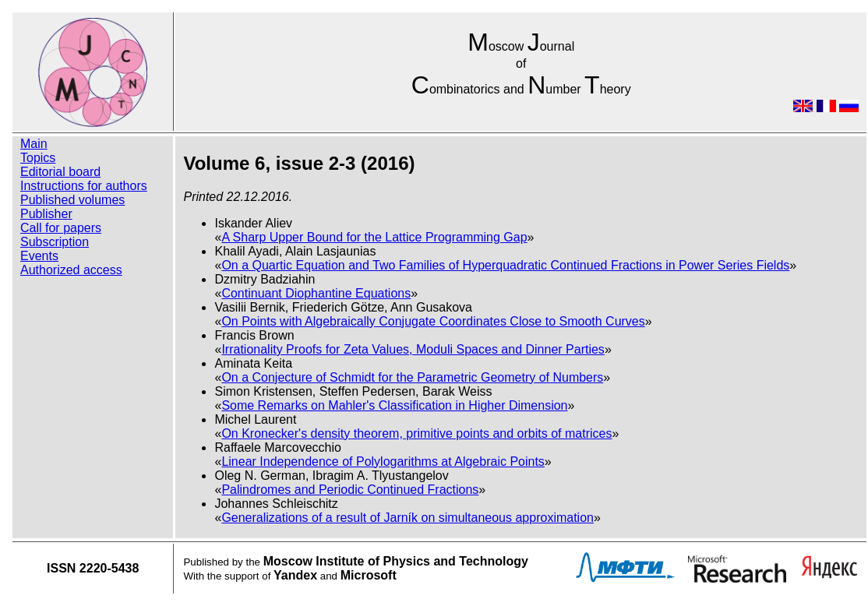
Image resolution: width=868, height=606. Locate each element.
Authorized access (71, 270)
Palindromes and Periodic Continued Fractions (350, 490)
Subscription (55, 242)
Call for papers (61, 228)
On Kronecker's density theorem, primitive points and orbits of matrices (416, 433)
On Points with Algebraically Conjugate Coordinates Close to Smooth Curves (433, 321)
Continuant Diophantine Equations (316, 293)
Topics (38, 158)
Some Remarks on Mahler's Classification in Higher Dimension (394, 405)
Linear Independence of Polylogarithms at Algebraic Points (383, 462)
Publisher (46, 214)
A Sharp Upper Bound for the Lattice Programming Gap (374, 237)
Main (34, 144)
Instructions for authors (84, 186)
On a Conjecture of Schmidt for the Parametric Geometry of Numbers (412, 377)
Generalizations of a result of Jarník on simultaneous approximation (408, 518)
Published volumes (72, 200)
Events (39, 256)
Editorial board (60, 172)
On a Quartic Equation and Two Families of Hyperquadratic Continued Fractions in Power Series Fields (505, 265)
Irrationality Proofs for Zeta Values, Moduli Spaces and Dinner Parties (413, 349)
